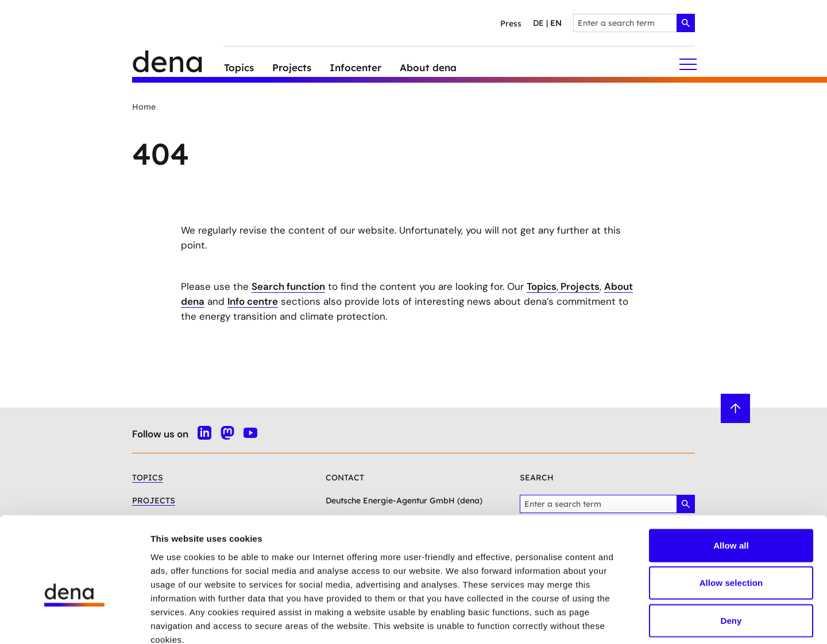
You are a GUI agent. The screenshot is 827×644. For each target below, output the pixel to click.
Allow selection (731, 519)
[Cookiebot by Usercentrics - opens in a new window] (74, 622)
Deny (731, 556)
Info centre (253, 301)
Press (511, 24)
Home (144, 107)
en (556, 23)
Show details (603, 621)
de (538, 23)
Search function (288, 286)
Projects (579, 286)
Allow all (731, 481)
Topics (542, 286)
